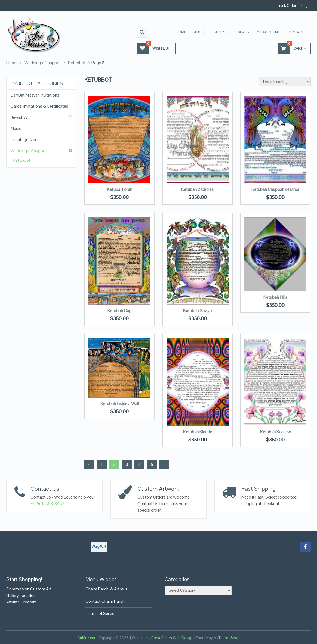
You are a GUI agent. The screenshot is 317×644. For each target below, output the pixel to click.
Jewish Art (20, 117)
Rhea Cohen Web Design (172, 638)
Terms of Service (101, 613)
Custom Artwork (158, 489)
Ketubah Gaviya (197, 311)
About (200, 32)
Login (306, 5)
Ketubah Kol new (276, 432)
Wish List (153, 48)
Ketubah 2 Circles (197, 189)
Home (181, 32)
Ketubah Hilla (275, 297)
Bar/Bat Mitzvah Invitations (35, 95)
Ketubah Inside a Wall (120, 404)
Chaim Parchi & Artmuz (107, 589)
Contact (296, 32)
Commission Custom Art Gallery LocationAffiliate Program (29, 595)
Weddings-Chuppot (43, 63)
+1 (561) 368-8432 (48, 504)
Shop (219, 32)
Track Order (287, 5)
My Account (268, 32)
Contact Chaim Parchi (105, 601)
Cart (292, 48)
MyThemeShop (227, 638)
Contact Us (45, 489)
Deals (243, 32)
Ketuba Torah (120, 189)
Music (16, 129)
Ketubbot (77, 63)
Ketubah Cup (119, 311)
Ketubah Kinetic (198, 432)
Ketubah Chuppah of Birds (275, 189)
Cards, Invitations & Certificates (39, 106)
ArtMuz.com (88, 638)
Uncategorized (24, 140)
